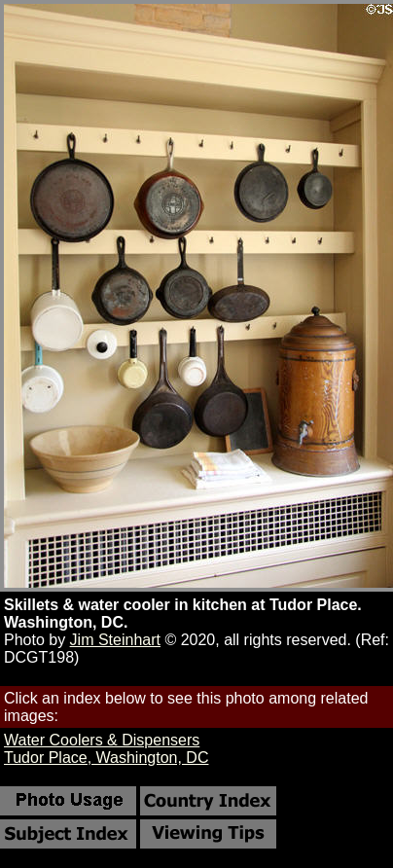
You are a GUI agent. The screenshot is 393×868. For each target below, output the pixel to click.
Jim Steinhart (115, 640)
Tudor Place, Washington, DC (106, 758)
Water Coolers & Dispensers (102, 740)
